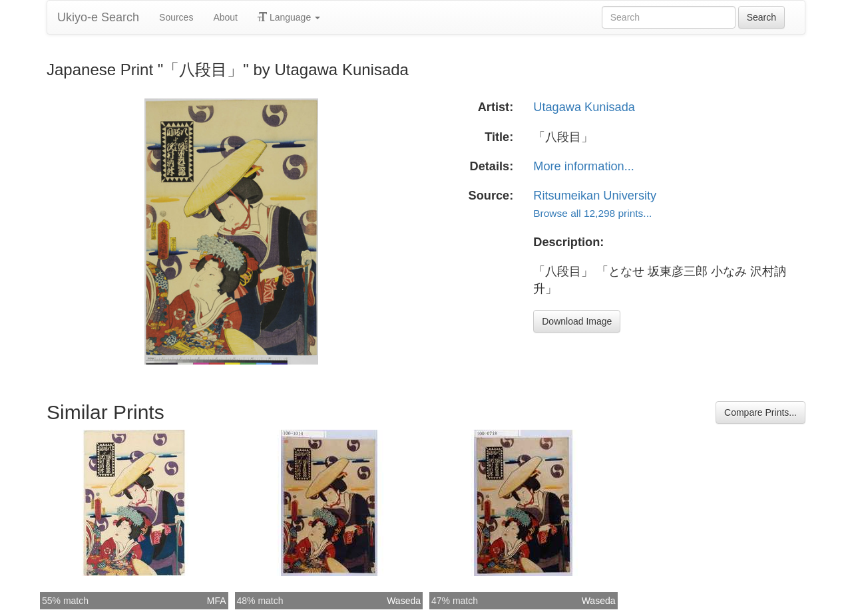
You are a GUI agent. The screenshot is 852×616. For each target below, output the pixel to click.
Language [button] (289, 17)
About (225, 17)
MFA (217, 601)
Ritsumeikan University (595, 196)
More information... (584, 166)
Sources (176, 17)
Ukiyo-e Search (98, 17)
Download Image (577, 321)
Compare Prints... (760, 412)
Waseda (404, 601)
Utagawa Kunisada (584, 107)
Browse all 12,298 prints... (592, 213)
